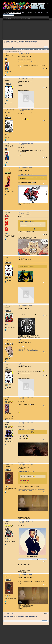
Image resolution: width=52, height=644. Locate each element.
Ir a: (41, 621)
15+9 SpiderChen (10, 306)
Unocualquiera (9, 465)
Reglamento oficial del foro (42, 12)
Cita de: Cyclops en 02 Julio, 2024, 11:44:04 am (26, 175)
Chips (7, 398)
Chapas (8, 340)
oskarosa (8, 168)
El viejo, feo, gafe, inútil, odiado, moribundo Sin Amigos (11, 111)
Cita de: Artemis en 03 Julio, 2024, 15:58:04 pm (26, 471)
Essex (7, 79)
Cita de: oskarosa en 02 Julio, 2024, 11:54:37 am (26, 219)
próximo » (47, 45)
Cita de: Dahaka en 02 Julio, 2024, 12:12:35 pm (26, 264)
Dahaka (8, 212)
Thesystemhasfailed (15, 43)
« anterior (43, 45)
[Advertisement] (26, 30)
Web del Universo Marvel (9, 41)
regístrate (6, 14)
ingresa (21, 12)
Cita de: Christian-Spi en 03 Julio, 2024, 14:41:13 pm (27, 429)
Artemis (8, 423)
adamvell (8, 522)
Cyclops (8, 54)
